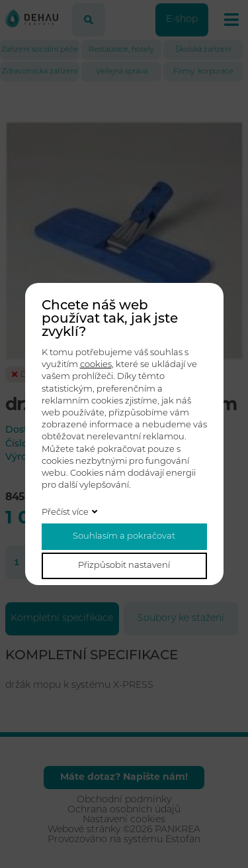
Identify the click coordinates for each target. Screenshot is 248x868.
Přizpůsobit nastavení (124, 566)
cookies (96, 365)
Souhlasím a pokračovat (124, 536)
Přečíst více (65, 513)
